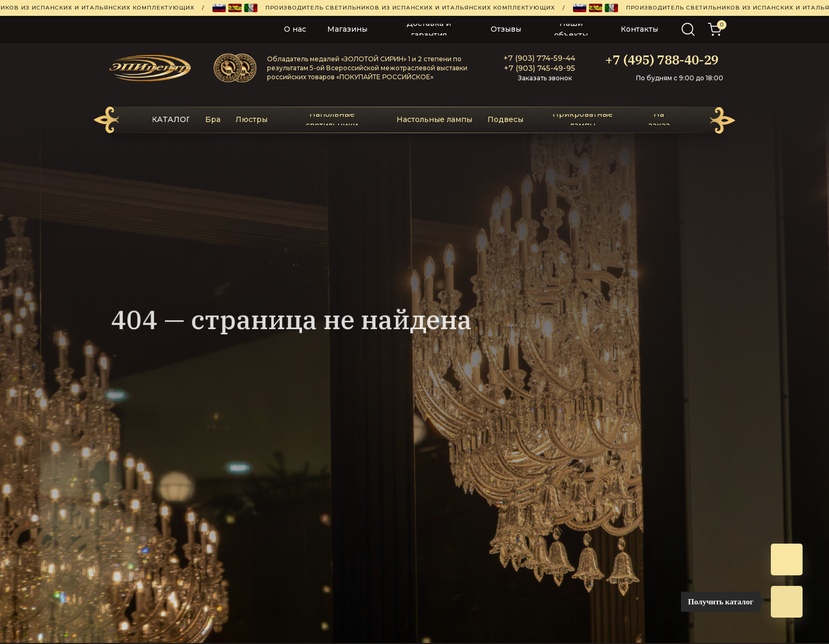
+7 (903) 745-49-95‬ (540, 68)
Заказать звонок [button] (545, 78)
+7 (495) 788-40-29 (662, 60)
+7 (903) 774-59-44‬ (539, 58)
